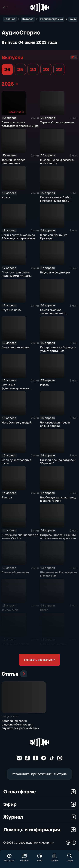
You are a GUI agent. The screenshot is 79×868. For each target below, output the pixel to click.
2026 (17, 84)
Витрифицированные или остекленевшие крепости (58, 537)
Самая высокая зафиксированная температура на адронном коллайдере (59, 315)
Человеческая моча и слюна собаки (55, 424)
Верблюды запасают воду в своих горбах (58, 499)
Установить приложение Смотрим (39, 774)
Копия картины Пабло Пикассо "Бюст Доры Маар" (56, 201)
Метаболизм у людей (16, 422)
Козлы (6, 197)
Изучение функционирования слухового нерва (15, 388)
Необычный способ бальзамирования (15, 646)
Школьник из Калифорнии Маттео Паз (59, 574)
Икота (44, 385)
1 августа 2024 (10, 716)
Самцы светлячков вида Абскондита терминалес (19, 237)
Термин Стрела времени (57, 122)
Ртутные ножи (12, 310)
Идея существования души (16, 462)
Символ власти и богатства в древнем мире (20, 124)
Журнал (40, 817)
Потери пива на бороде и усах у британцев (58, 349)
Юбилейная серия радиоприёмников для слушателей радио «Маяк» (20, 724)
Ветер (44, 610)
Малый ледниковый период (54, 646)
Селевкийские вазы (15, 572)
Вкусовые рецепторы (55, 272)
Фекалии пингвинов (16, 347)
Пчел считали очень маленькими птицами (17, 274)
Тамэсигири (10, 610)
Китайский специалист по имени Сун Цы (20, 537)
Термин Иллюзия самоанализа (13, 161)
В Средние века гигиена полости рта (57, 161)
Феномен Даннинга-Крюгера (54, 237)
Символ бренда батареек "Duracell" (58, 462)
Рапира (7, 497)
